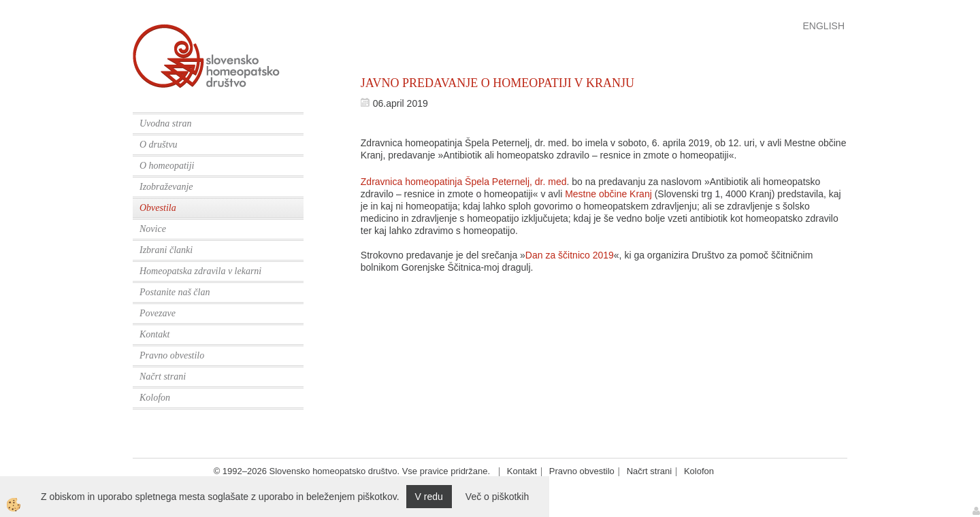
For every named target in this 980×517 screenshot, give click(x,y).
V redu (429, 497)
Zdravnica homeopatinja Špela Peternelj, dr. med (464, 182)
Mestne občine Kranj (608, 194)
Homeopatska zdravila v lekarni (200, 271)
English (824, 26)
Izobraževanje (166, 187)
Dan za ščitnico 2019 (570, 255)
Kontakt (154, 334)
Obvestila (158, 208)
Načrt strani (163, 377)
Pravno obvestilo (172, 355)
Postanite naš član (175, 292)
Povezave (158, 313)
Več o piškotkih (497, 497)
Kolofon (155, 398)
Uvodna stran (166, 123)
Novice (153, 229)
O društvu (159, 145)
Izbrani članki (166, 250)
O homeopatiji (167, 166)
